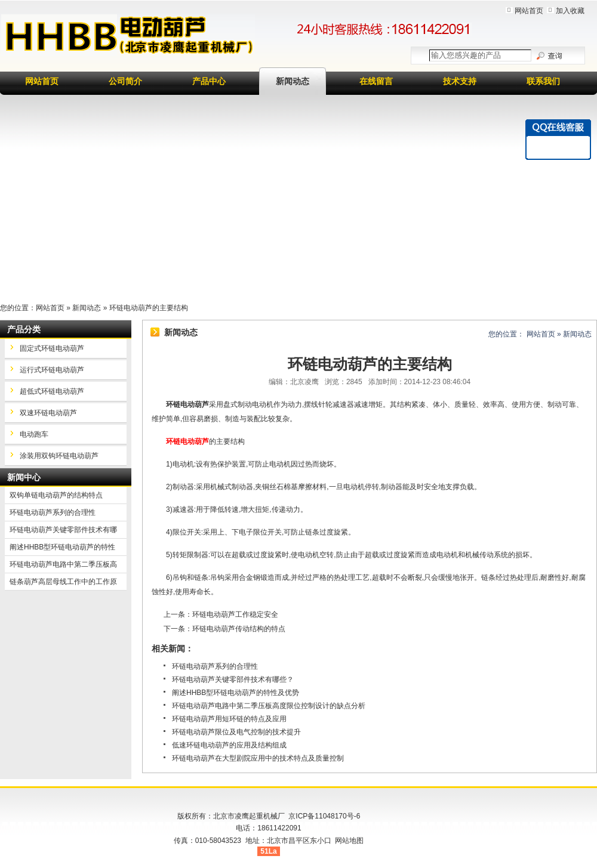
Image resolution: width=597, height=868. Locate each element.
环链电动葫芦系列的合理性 (215, 666)
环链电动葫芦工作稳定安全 (235, 614)
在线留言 (376, 81)
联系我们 (543, 81)
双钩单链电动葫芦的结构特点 (56, 495)
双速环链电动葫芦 (48, 413)
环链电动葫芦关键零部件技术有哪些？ (233, 679)
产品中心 (209, 81)
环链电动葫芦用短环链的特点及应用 (229, 719)
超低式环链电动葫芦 (52, 391)
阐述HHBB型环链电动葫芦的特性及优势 (236, 693)
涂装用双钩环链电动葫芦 (59, 456)
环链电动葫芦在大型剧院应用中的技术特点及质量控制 (258, 758)
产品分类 (24, 329)
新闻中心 (24, 477)
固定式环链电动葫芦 (52, 348)
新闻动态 (293, 81)
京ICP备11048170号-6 (324, 816)
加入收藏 (570, 11)
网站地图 (349, 841)
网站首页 (529, 11)
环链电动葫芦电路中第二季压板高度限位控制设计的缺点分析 (269, 706)
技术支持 (460, 81)
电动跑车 (34, 434)
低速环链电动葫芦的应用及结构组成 (229, 745)
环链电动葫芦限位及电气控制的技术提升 (236, 732)
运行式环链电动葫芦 (52, 370)
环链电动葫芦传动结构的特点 (239, 629)
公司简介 (125, 81)
